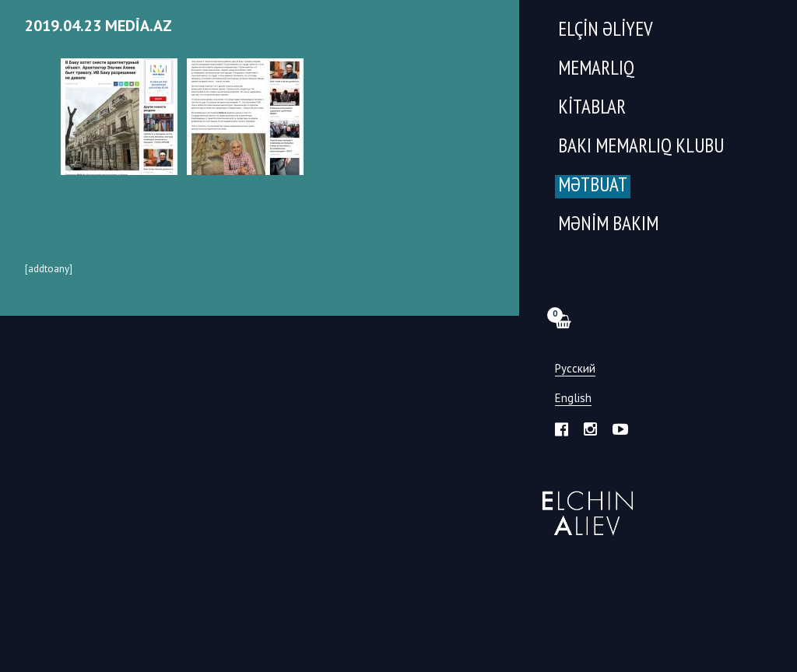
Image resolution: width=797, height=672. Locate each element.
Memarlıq (596, 70)
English (573, 399)
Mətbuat (593, 186)
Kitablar (592, 108)
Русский (575, 369)
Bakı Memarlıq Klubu (641, 147)
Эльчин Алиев (584, 505)
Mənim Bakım (608, 225)
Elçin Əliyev (606, 31)
